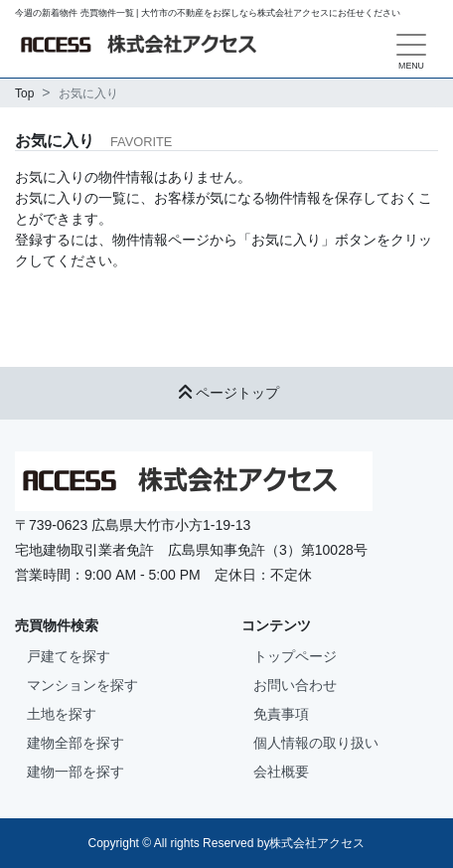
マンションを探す (82, 685)
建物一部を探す (75, 772)
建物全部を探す (75, 743)
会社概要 (281, 772)
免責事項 (281, 714)
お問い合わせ (295, 685)
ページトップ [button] (226, 393)
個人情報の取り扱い (316, 743)
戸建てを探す (69, 656)
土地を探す (62, 714)
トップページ (295, 656)
